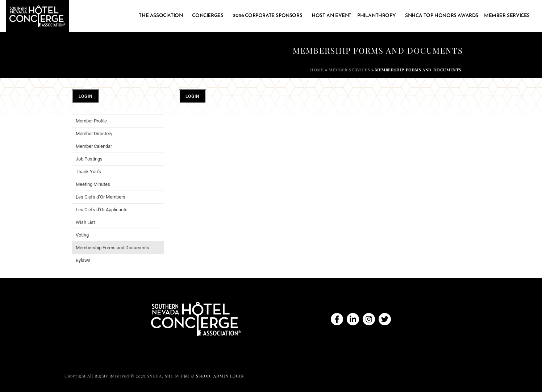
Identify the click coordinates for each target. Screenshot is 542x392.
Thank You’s (88, 172)
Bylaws (83, 260)
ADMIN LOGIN (229, 376)
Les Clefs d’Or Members (101, 197)
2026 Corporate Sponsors (269, 16)
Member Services (509, 16)
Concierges (209, 16)
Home (317, 70)
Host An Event (332, 16)
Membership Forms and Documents (112, 248)
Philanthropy (378, 16)
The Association (162, 16)
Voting (82, 235)
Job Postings (89, 159)
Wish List (85, 222)
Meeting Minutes (93, 184)
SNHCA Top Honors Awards (442, 16)
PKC (185, 376)
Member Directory (94, 134)
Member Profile (91, 121)
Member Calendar (94, 146)
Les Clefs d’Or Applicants (102, 210)
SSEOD (203, 376)
